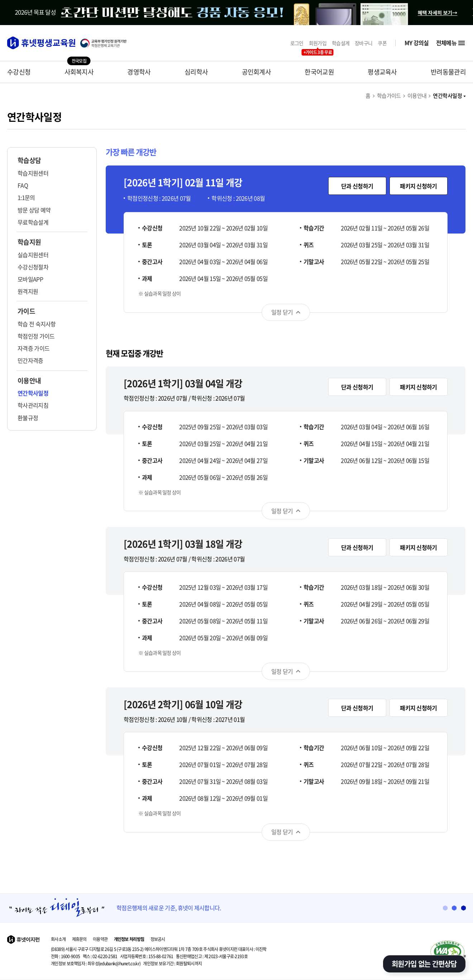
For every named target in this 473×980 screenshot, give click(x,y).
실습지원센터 (33, 255)
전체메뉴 (451, 43)
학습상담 (29, 160)
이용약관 (100, 939)
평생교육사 (382, 72)
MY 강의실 (417, 43)
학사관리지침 (33, 405)
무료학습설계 (33, 222)
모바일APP (30, 279)
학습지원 (29, 242)
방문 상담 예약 (34, 210)
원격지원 (28, 291)
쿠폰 (382, 43)
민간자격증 (30, 360)
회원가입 (318, 43)
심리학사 (196, 72)
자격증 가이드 (34, 348)
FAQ (23, 185)
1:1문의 (26, 197)
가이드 (26, 311)
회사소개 (58, 939)
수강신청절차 (33, 267)
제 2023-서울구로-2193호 (212, 956)
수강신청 (19, 72)
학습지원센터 (33, 173)
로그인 (297, 43)
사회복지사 (79, 72)
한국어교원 (319, 72)
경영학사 (139, 72)
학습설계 (341, 43)
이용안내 (417, 96)
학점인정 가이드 (36, 336)
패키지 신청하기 (418, 186)
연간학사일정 (449, 96)
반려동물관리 (448, 72)
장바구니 (364, 43)
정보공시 (158, 939)
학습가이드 (389, 96)
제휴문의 (79, 939)
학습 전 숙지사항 (37, 324)
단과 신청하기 (357, 186)
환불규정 (28, 418)
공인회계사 (257, 72)
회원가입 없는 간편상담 (424, 964)
